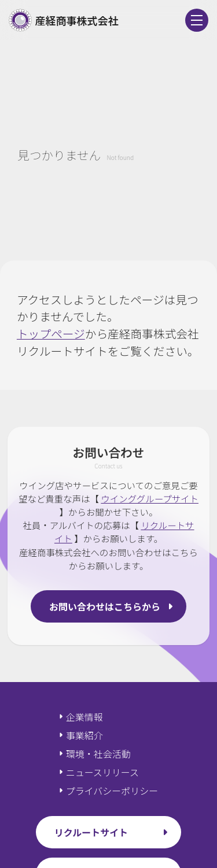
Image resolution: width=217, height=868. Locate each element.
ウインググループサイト (150, 498)
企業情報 (84, 717)
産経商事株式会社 (63, 20)
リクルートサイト (91, 832)
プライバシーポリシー (112, 791)
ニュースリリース (102, 772)
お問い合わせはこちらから (105, 606)
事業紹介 (84, 735)
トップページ (51, 334)
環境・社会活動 (98, 754)
